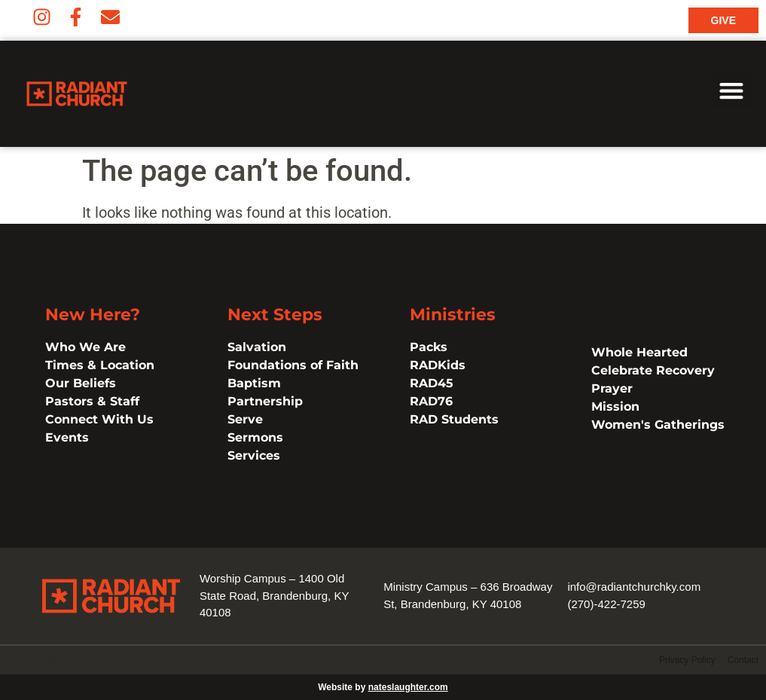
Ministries (453, 315)
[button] (732, 90)
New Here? (93, 315)
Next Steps (275, 315)
